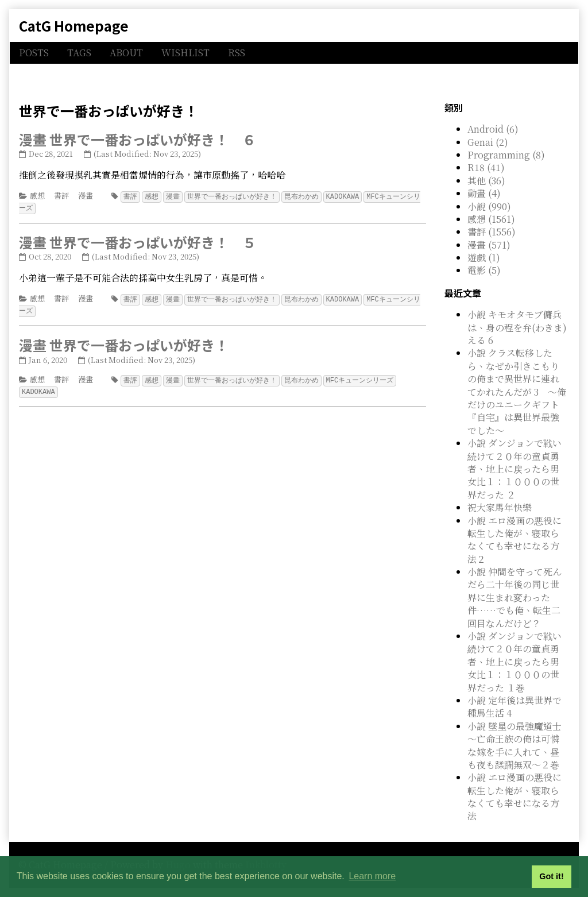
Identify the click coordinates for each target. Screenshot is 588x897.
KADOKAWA (343, 196)
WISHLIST (185, 53)
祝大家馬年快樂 (500, 507)
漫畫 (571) (489, 245)
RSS (237, 53)
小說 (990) (489, 206)
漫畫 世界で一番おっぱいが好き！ (124, 343)
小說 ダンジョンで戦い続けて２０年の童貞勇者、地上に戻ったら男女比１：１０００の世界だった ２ (514, 469)
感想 (37, 196)
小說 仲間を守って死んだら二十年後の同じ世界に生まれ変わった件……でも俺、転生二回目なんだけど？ (514, 598)
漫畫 (86, 196)
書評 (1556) (492, 232)
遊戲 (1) (484, 258)
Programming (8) (506, 155)
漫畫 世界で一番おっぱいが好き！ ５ (138, 241)
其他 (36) (486, 181)
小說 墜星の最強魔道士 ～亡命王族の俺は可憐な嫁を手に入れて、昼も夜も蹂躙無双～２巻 (514, 745)
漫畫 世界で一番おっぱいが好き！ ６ (138, 139)
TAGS (79, 53)
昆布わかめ (301, 196)
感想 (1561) (491, 219)
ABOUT (126, 53)
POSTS (34, 53)
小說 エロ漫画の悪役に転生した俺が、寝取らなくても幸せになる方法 (514, 797)
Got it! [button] (551, 876)
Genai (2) (488, 142)
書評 (61, 196)
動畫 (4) (484, 193)
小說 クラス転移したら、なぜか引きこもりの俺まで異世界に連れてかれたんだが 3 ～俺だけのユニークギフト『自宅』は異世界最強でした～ (517, 391)
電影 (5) (484, 270)
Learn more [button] (372, 876)
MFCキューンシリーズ (360, 378)
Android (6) (493, 129)
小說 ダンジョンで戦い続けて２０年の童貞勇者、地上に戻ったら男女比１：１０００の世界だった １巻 (514, 662)
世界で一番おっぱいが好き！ (232, 196)
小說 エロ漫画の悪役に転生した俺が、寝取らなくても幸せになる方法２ (514, 540)
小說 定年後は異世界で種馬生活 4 (514, 707)
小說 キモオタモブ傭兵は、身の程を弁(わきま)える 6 (517, 327)
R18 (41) (486, 167)
